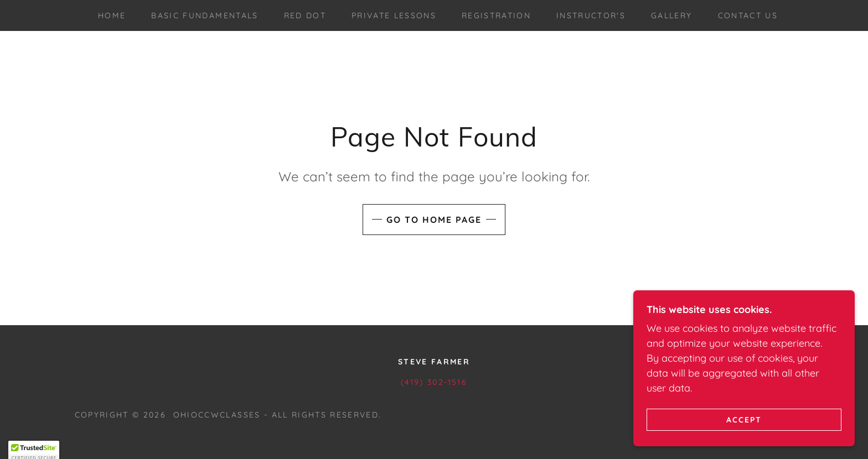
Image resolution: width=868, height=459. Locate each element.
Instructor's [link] (591, 15)
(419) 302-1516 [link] (434, 382)
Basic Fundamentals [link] (205, 15)
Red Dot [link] (305, 15)
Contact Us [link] (748, 15)
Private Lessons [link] (394, 15)
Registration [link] (496, 15)
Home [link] (112, 15)
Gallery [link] (671, 15)
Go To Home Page (434, 220)
